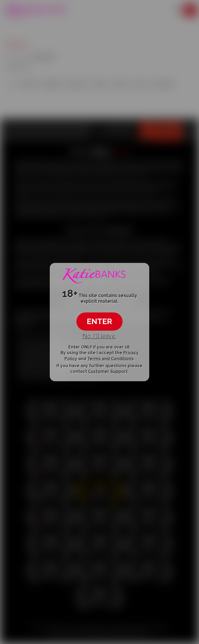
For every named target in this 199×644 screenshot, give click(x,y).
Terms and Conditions (111, 359)
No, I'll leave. (99, 336)
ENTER (99, 321)
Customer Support (108, 371)
